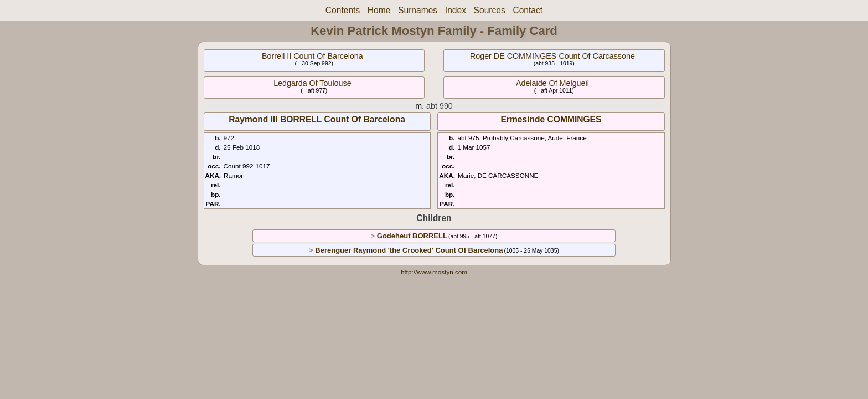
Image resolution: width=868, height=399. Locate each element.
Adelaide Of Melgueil (552, 83)
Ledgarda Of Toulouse (312, 83)
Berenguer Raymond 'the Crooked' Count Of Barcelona (409, 250)
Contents (343, 10)
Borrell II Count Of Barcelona (312, 56)
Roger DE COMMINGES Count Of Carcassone (552, 56)
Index (456, 10)
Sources (490, 10)
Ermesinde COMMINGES (551, 119)
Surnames (418, 10)
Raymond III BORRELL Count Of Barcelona (317, 119)
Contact (528, 10)
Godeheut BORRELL (412, 236)
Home (379, 10)
